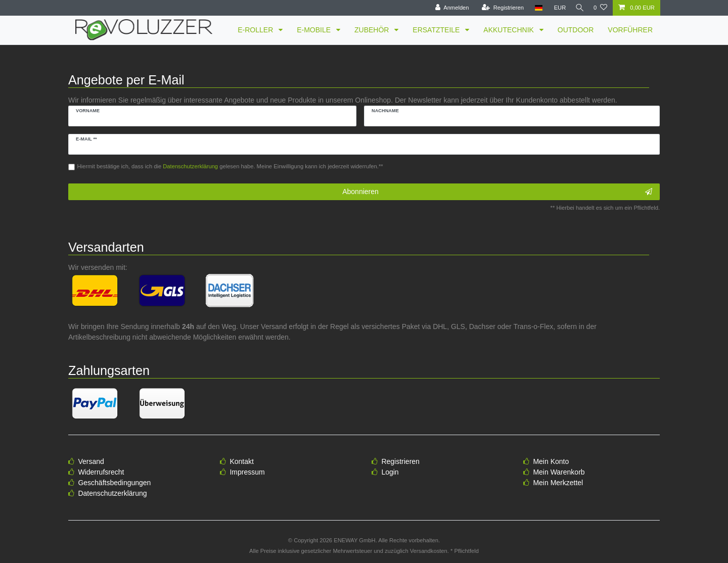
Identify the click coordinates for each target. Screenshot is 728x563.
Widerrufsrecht (101, 472)
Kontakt (241, 461)
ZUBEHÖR (373, 30)
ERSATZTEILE (437, 30)
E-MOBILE (315, 30)
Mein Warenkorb (559, 472)
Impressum (247, 472)
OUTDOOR (576, 30)
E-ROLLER (256, 30)
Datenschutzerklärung (112, 493)
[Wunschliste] (600, 8)
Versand (91, 461)
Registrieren (400, 461)
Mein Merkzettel (558, 483)
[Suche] (578, 8)
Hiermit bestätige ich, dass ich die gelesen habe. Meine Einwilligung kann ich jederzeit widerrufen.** (230, 166)
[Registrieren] (499, 8)
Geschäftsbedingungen (114, 483)
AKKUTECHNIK (509, 30)
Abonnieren (497, 192)
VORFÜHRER (630, 30)
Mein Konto (551, 461)
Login (390, 472)
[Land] (535, 8)
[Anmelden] (448, 8)
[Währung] (556, 8)
